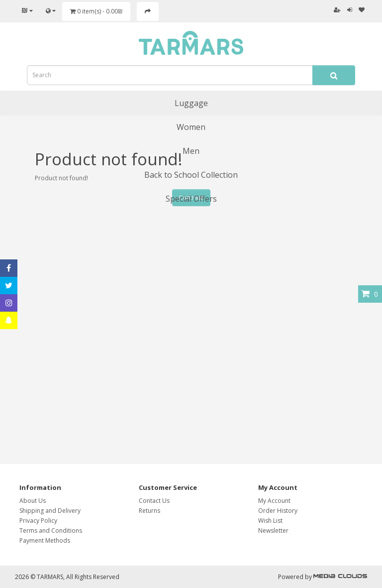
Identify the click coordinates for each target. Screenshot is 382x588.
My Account (274, 501)
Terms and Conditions (51, 530)
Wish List (270, 521)
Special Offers (191, 199)
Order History (278, 511)
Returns (149, 511)
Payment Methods (45, 540)
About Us (33, 501)
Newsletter (273, 530)
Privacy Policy (38, 521)
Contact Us (154, 501)
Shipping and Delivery (50, 511)
